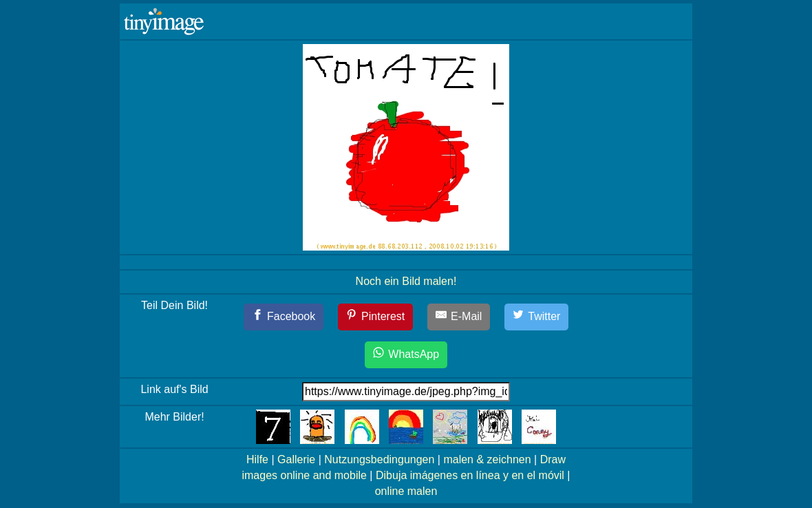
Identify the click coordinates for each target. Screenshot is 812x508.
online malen (406, 491)
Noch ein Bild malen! (406, 281)
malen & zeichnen (487, 459)
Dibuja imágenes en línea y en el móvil (470, 475)
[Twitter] (537, 317)
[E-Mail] (459, 317)
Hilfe (257, 459)
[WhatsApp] (406, 355)
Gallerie (296, 459)
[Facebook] (284, 317)
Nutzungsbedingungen (379, 459)
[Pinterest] (376, 317)
